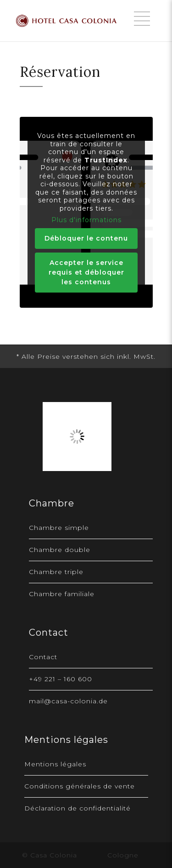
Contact (43, 657)
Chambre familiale (62, 594)
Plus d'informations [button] (86, 220)
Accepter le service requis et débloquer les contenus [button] (86, 272)
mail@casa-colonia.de (68, 701)
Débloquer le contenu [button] (86, 238)
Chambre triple (56, 572)
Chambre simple (59, 528)
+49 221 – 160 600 (61, 679)
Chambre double (60, 550)
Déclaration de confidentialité (78, 808)
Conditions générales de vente (80, 786)
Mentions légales (55, 764)
